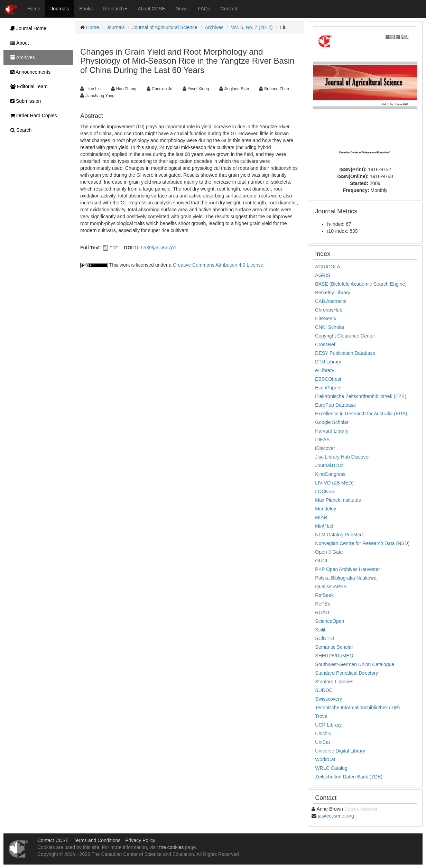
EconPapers (328, 388)
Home (34, 9)
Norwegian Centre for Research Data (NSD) (362, 543)
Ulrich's (323, 733)
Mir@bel (324, 526)
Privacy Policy (140, 840)
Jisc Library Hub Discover (342, 457)
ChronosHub (329, 310)
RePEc (323, 604)
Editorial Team (27, 86)
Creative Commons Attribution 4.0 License (218, 265)
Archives (214, 27)
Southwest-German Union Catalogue (355, 664)
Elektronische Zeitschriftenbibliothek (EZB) (361, 396)
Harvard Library (332, 431)
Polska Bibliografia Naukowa (346, 578)
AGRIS (323, 275)
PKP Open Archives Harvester (347, 569)
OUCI (321, 561)
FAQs (204, 9)
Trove (321, 716)
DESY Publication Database (345, 353)
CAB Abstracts (331, 301)
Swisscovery (328, 699)
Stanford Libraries (334, 682)
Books (86, 9)
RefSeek (324, 595)
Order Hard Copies (32, 116)
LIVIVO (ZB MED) (334, 483)
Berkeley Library (332, 293)
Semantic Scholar (334, 647)
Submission (24, 101)
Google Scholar (332, 422)
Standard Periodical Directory (346, 673)
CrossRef (325, 344)
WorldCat (325, 759)
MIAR (321, 517)
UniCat (322, 742)
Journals (60, 9)
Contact (229, 9)
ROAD (322, 612)
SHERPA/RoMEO (334, 656)
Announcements (29, 72)
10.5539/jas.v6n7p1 (155, 248)
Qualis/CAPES (331, 587)
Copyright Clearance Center (345, 336)
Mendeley (326, 509)
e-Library (325, 370)
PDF (114, 248)
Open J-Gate (329, 552)
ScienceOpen (330, 621)
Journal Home (27, 28)
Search (19, 130)
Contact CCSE (53, 840)
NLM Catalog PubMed (339, 535)
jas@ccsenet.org (336, 816)
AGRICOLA (327, 267)
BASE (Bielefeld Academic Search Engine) (361, 284)
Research (115, 9)
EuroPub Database (335, 405)
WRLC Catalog (331, 768)
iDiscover (325, 448)
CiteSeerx (326, 318)
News (182, 9)
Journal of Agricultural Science (165, 27)
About (18, 43)
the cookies (171, 847)
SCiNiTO (325, 638)
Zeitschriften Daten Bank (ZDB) (349, 777)
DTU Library (328, 362)
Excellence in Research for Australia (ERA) (361, 414)
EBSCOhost (328, 379)
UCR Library (328, 725)
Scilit (320, 630)
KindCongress (330, 474)
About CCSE (151, 9)
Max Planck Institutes (338, 500)
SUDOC (324, 690)
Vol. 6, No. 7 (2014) (252, 27)
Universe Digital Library (340, 751)
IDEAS (322, 440)
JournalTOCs (329, 465)
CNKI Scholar (330, 327)
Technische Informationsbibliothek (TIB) (357, 708)
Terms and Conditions (97, 840)
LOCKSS (325, 491)
